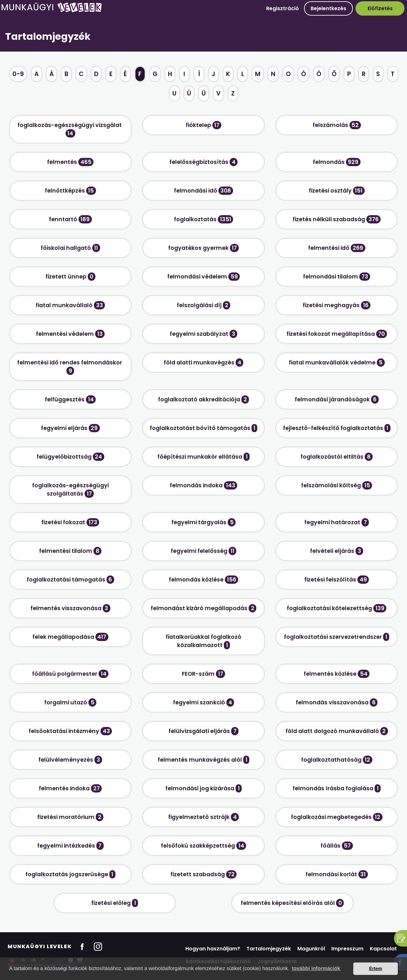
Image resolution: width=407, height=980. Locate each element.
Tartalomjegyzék (269, 949)
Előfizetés (380, 8)
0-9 (18, 74)
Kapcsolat (383, 949)
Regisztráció (283, 8)
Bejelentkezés (328, 8)
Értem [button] (376, 969)
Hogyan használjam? (213, 949)
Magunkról (311, 949)
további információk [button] (316, 968)
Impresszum (347, 949)
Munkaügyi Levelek (40, 946)
